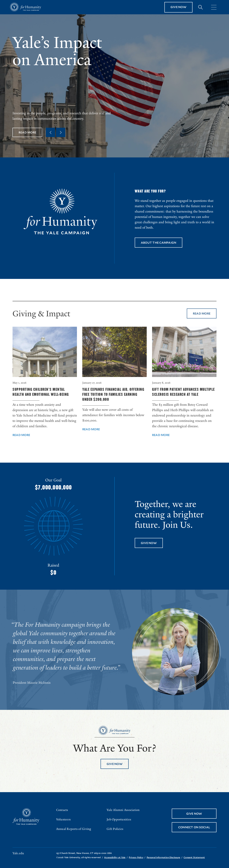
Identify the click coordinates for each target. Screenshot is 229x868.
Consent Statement (194, 857)
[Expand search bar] (200, 7)
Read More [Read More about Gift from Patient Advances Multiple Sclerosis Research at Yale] (161, 444)
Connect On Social (194, 827)
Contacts (62, 810)
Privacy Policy (136, 857)
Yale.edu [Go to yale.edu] (18, 853)
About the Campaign (159, 242)
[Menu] (214, 7)
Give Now (178, 7)
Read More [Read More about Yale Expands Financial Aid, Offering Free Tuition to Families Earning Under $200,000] (91, 438)
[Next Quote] (61, 132)
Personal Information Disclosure (164, 857)
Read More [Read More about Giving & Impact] (202, 322)
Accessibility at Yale (115, 857)
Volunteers (63, 819)
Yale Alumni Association (123, 810)
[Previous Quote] (50, 132)
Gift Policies (115, 829)
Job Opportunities (119, 819)
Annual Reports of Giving (74, 829)
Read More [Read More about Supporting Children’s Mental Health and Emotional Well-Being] (21, 444)
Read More (27, 132)
